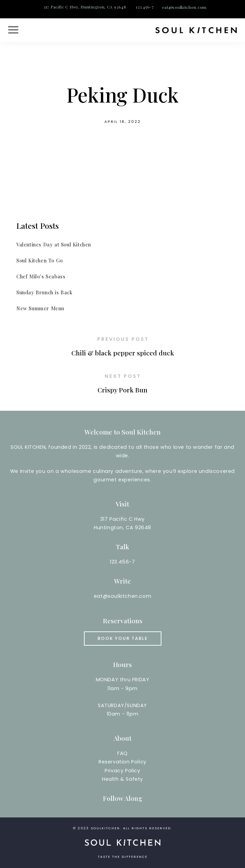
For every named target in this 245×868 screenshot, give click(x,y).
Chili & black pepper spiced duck (123, 353)
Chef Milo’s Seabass (41, 276)
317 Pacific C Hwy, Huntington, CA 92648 (85, 7)
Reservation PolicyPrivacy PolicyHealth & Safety (122, 770)
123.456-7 (145, 7)
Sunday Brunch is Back (45, 292)
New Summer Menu (40, 308)
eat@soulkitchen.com (184, 7)
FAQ (122, 753)
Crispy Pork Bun (122, 390)
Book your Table (123, 638)
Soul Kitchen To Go (40, 260)
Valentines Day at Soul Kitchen (54, 244)
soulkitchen (105, 828)
